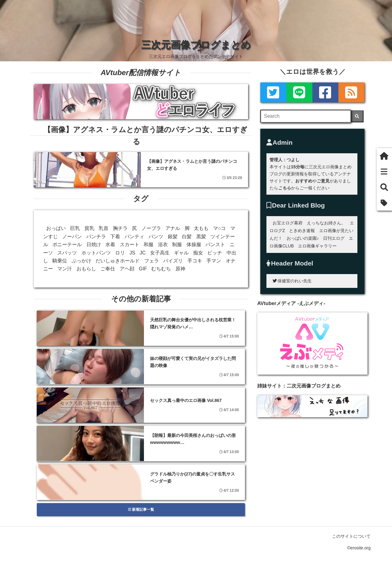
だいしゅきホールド (118, 261)
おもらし (86, 269)
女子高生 (160, 253)
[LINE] (299, 92)
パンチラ (96, 237)
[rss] (351, 92)
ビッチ (215, 253)
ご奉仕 (108, 269)
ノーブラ (151, 228)
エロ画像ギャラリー (317, 246)
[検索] (357, 116)
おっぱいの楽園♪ (303, 238)
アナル (173, 228)
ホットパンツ (96, 253)
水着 (110, 244)
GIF (143, 269)
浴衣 (163, 244)
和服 (149, 244)
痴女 (198, 253)
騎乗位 (60, 261)
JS (132, 253)
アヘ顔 (127, 269)
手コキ (195, 261)
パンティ (134, 237)
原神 (180, 269)
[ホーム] (384, 156)
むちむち (161, 269)
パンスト (215, 244)
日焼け (94, 244)
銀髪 (173, 237)
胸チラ (120, 228)
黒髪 (201, 237)
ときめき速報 (302, 231)
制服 (177, 244)
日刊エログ (334, 238)
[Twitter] (273, 92)
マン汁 (65, 269)
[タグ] (384, 203)
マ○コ (220, 228)
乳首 (104, 228)
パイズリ (173, 261)
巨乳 (75, 228)
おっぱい (56, 228)
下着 (115, 237)
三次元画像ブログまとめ (196, 45)
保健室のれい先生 (292, 281)
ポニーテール (67, 244)
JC (143, 253)
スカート (130, 244)
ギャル (181, 253)
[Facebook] (325, 92)
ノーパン (72, 237)
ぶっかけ (81, 261)
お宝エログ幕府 (288, 223)
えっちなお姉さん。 (326, 223)
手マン (214, 261)
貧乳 (89, 228)
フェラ (152, 261)
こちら (285, 188)
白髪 (187, 237)
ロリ (120, 253)
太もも (201, 228)
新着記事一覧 (141, 510)
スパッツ (67, 253)
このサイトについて (351, 536)
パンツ (156, 237)
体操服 (194, 244)
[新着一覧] (384, 172)
